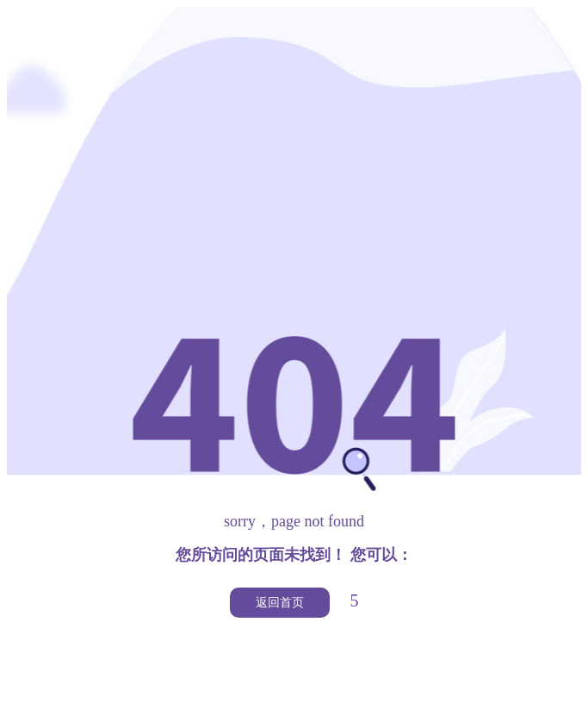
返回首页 (280, 603)
